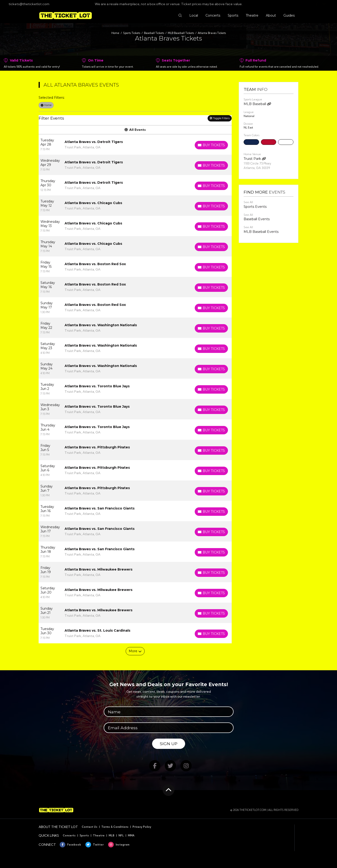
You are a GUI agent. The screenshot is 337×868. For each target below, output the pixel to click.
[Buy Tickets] (211, 145)
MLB (112, 835)
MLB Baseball (257, 104)
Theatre (99, 835)
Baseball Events (257, 219)
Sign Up (169, 744)
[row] (135, 145)
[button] (180, 16)
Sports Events (255, 207)
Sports (84, 835)
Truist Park (255, 159)
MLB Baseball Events (261, 232)
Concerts (69, 835)
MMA (131, 835)
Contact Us (90, 827)
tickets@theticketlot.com (26, 4)
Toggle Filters (220, 118)
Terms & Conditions (115, 827)
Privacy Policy (142, 827)
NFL (121, 835)
